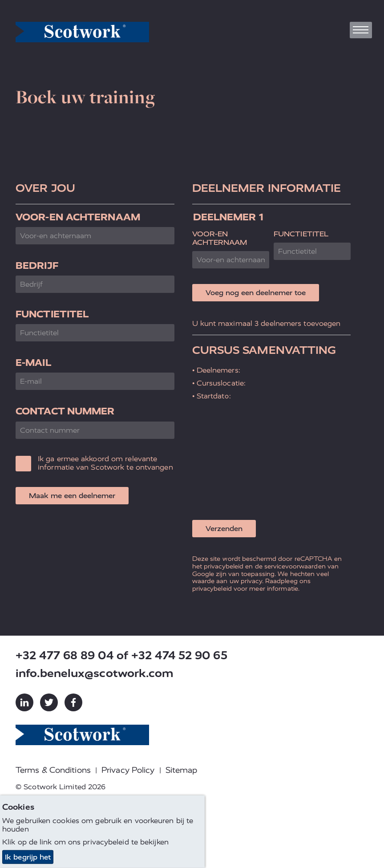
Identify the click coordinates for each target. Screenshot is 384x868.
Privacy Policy (128, 770)
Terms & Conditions (53, 770)
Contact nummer (65, 411)
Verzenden (224, 529)
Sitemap (182, 770)
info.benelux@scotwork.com (95, 673)
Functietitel (52, 314)
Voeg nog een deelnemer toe (256, 293)
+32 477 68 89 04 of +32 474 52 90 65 (121, 655)
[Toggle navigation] (361, 30)
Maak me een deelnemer (72, 496)
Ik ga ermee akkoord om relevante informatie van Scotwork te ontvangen (105, 463)
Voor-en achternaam (78, 217)
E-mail (33, 363)
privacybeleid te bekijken (126, 842)
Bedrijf (37, 266)
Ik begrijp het (28, 857)
